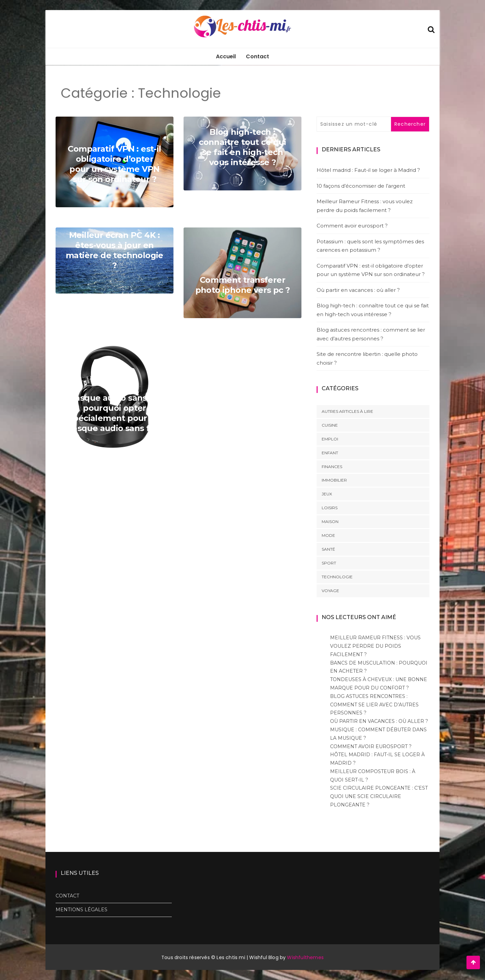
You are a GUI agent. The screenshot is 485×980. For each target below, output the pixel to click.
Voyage (330, 591)
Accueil (226, 56)
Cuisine (330, 425)
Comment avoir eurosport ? (352, 226)
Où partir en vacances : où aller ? (358, 290)
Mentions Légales (82, 910)
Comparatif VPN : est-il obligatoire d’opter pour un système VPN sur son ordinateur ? (115, 164)
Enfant (330, 453)
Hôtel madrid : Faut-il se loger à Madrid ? (368, 170)
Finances (332, 467)
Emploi (330, 439)
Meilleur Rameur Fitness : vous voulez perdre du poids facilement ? (365, 206)
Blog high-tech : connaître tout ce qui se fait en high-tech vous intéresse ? (242, 147)
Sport (329, 563)
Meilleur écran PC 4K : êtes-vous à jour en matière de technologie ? (115, 250)
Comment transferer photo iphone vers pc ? (243, 285)
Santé (328, 549)
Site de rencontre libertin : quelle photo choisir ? (367, 358)
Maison (330, 522)
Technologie (337, 577)
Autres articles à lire (347, 411)
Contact (257, 56)
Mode (328, 535)
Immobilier (334, 480)
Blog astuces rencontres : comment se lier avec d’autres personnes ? (371, 334)
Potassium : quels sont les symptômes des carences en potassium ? (370, 246)
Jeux (327, 494)
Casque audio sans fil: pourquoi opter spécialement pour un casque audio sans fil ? (115, 413)
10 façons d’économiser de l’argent (361, 186)
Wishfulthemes (305, 957)
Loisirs (330, 508)
